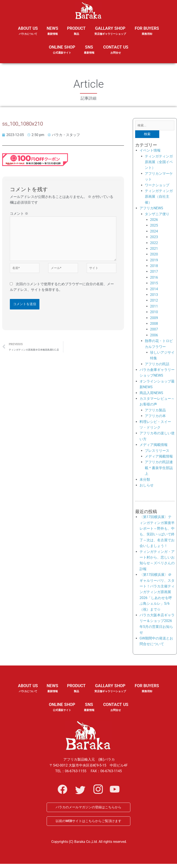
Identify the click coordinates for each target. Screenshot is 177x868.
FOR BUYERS (147, 31)
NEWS (52, 34)
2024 (154, 232)
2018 (154, 267)
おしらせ (147, 486)
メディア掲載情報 (154, 446)
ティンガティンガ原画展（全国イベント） (159, 163)
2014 (154, 290)
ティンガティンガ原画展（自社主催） (159, 197)
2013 (154, 296)
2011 (154, 307)
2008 (154, 324)
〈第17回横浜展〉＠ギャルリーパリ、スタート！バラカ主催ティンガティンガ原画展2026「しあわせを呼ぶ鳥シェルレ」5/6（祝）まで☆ (157, 593)
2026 (154, 221)
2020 (154, 255)
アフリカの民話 (157, 365)
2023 (154, 238)
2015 (154, 284)
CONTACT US (116, 50)
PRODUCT (76, 34)
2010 (154, 313)
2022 (154, 244)
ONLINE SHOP (62, 50)
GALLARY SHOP (110, 34)
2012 (154, 301)
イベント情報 (150, 151)
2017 (154, 273)
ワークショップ (157, 186)
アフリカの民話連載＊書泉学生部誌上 (159, 469)
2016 (154, 278)
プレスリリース (157, 451)
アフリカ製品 (155, 411)
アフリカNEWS (151, 209)
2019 (154, 261)
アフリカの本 (155, 417)
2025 (154, 226)
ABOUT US (28, 34)
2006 (154, 336)
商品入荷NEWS (151, 394)
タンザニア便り (157, 215)
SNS (89, 52)
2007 (154, 330)
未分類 (145, 480)
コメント (19, 214)
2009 (154, 319)
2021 (154, 249)
